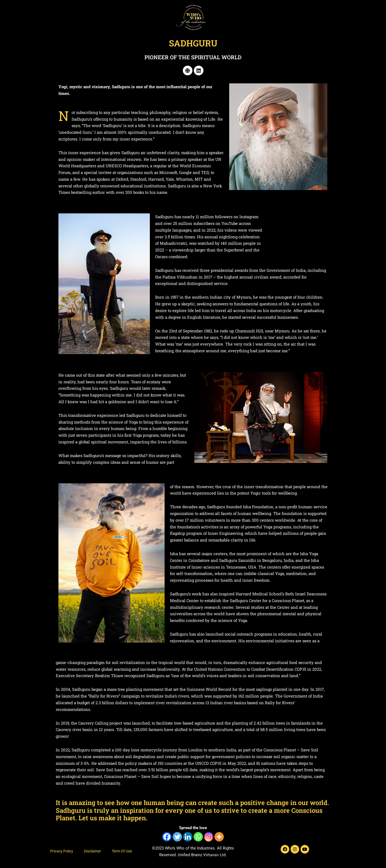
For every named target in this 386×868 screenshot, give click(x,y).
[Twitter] (177, 837)
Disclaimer (92, 851)
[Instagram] (209, 837)
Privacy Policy (62, 851)
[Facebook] (167, 837)
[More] (219, 837)
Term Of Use (122, 851)
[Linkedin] (188, 837)
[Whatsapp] (198, 837)
